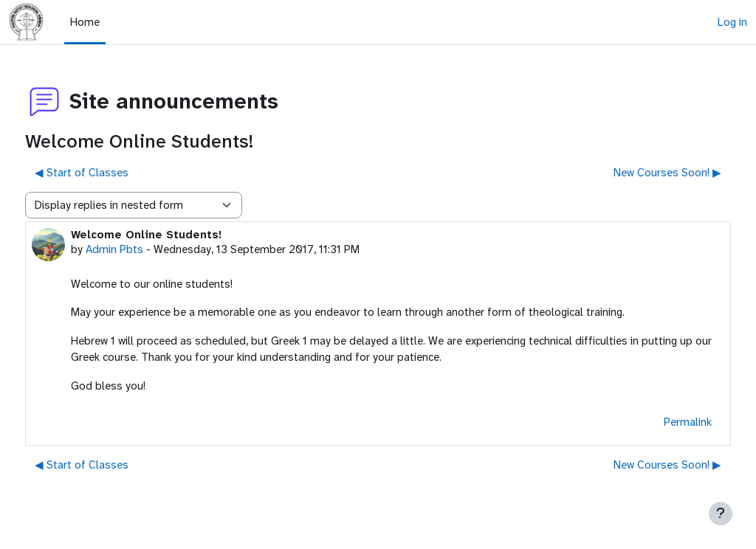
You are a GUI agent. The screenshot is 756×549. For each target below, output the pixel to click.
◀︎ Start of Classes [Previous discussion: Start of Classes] (109, 173)
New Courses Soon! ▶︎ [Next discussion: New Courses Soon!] (640, 173)
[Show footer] (721, 514)
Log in (732, 22)
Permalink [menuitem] (660, 422)
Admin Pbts (142, 249)
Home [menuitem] (85, 22)
